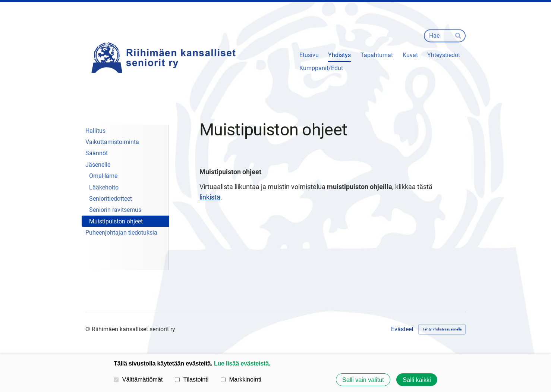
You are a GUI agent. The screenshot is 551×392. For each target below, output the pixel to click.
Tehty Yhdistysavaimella (442, 329)
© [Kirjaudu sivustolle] (89, 329)
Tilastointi (192, 379)
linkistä (210, 197)
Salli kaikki (417, 380)
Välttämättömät (138, 379)
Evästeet (402, 329)
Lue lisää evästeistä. (242, 363)
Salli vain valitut (363, 380)
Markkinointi (241, 379)
